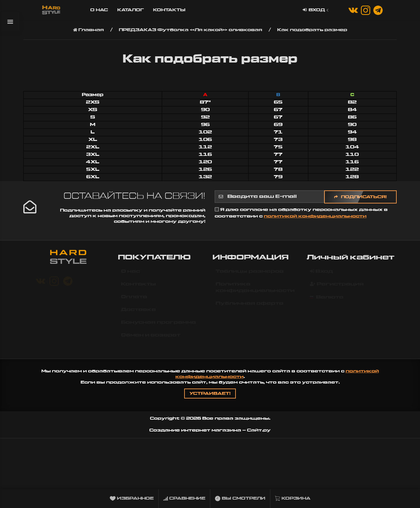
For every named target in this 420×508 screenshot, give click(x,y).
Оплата (134, 300)
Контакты (169, 10)
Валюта (327, 300)
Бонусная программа (159, 325)
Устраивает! (210, 394)
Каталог (131, 10)
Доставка (138, 313)
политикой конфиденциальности (315, 216)
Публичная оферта (250, 306)
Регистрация (337, 287)
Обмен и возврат (151, 338)
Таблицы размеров (250, 274)
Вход (316, 10)
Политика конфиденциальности (255, 290)
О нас (99, 10)
